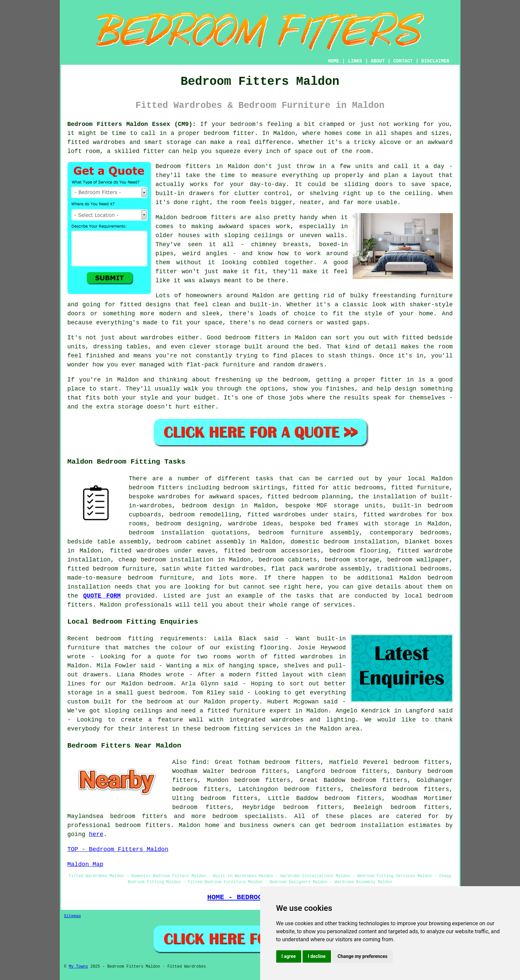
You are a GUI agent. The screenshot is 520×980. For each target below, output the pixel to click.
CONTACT (403, 61)
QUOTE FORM (102, 596)
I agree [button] (289, 956)
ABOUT (378, 61)
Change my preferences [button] (363, 956)
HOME (334, 61)
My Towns (78, 967)
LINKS (355, 61)
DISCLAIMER (435, 61)
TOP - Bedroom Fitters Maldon (118, 849)
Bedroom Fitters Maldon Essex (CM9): (132, 124)
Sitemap (72, 916)
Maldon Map (85, 864)
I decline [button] (317, 956)
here (96, 834)
